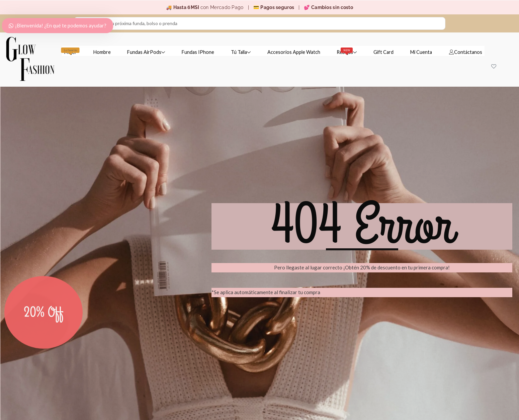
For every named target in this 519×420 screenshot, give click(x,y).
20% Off (44, 329)
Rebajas (347, 51)
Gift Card (383, 52)
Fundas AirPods (146, 52)
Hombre (102, 52)
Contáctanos (466, 52)
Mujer (70, 51)
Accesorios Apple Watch (293, 52)
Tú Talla (240, 52)
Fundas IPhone (197, 52)
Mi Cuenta (421, 52)
